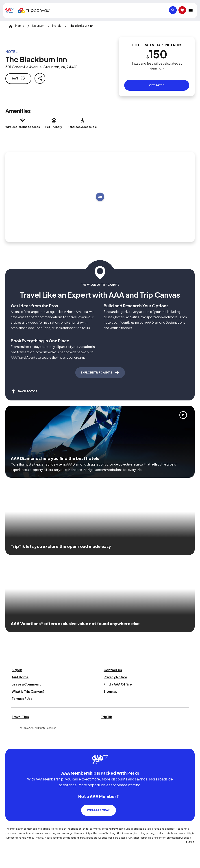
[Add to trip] (100, 197)
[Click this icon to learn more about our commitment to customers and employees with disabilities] (12, 743)
